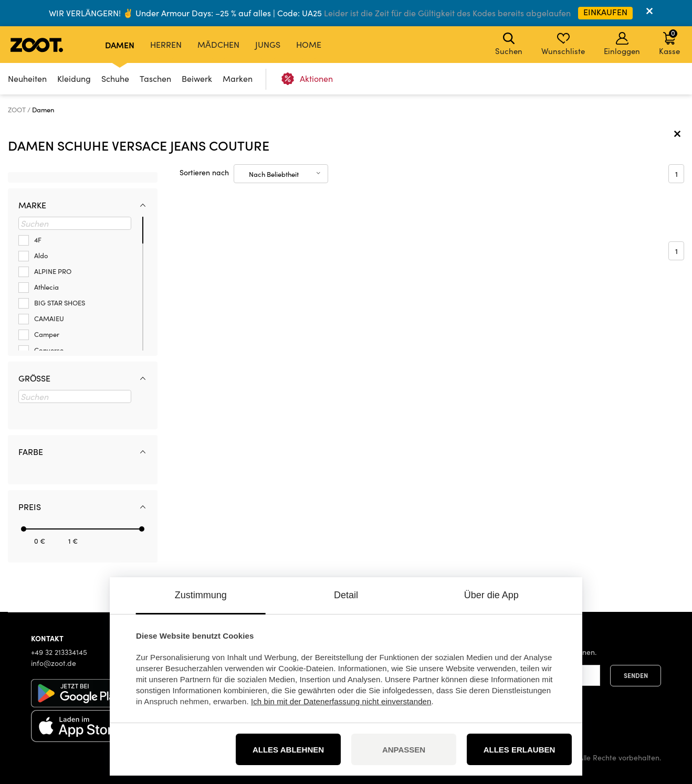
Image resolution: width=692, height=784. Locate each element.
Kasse (669, 42)
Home (309, 44)
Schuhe (115, 78)
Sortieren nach (204, 172)
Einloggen (622, 44)
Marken (238, 78)
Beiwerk (197, 78)
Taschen (155, 78)
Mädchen (218, 44)
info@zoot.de (54, 663)
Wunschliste (563, 44)
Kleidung (74, 78)
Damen (120, 45)
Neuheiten (27, 78)
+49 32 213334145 (59, 652)
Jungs (268, 44)
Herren (166, 44)
